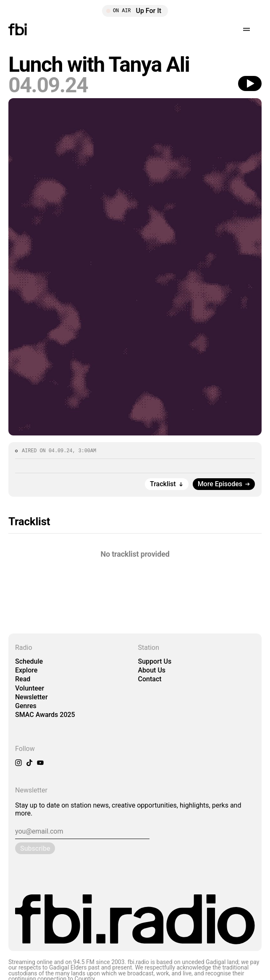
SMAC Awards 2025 (45, 715)
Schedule (29, 661)
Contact (150, 679)
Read (23, 679)
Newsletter (31, 697)
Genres (26, 706)
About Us (152, 670)
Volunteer (30, 688)
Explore (26, 670)
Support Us (155, 661)
